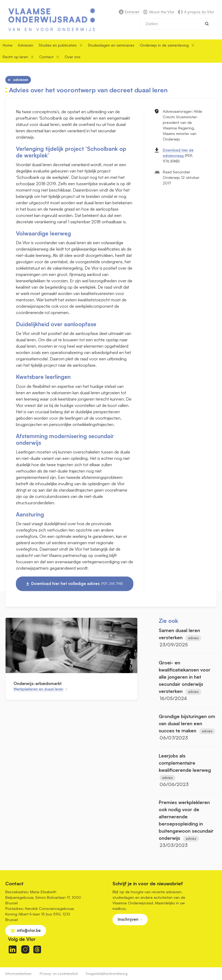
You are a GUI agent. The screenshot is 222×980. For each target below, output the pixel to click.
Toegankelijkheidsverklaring (107, 974)
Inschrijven (128, 919)
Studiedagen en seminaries (111, 45)
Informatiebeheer (19, 974)
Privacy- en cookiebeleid (59, 974)
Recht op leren (18, 57)
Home (8, 45)
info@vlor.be (29, 930)
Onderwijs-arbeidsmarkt (38, 683)
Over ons (73, 57)
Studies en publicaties (61, 45)
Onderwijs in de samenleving (167, 45)
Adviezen (26, 45)
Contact (49, 57)
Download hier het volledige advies (77, 584)
